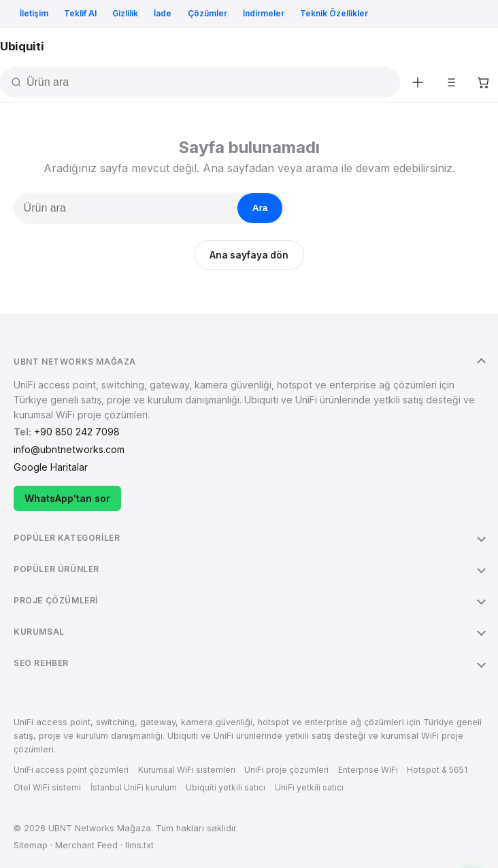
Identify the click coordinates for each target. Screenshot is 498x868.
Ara (260, 208)
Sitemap (31, 845)
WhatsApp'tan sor (67, 498)
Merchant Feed (86, 845)
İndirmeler (264, 13)
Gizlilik (125, 13)
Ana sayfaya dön (249, 255)
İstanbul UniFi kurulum (134, 787)
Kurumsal (39, 632)
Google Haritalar (51, 467)
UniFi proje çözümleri (286, 770)
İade (163, 13)
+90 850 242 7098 (77, 432)
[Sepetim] (483, 82)
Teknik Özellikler (334, 13)
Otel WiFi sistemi (47, 787)
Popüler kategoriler (67, 538)
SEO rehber (41, 663)
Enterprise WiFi (368, 770)
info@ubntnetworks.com (69, 449)
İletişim (34, 13)
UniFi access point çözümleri (71, 770)
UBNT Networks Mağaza (75, 362)
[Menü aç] (484, 47)
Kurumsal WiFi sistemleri (187, 770)
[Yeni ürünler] (418, 82)
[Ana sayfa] (22, 47)
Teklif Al (80, 13)
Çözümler (207, 13)
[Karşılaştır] (450, 82)
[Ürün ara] (212, 82)
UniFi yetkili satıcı (309, 787)
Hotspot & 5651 (437, 770)
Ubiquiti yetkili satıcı (226, 787)
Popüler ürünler (56, 569)
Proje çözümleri (56, 600)
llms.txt (139, 845)
